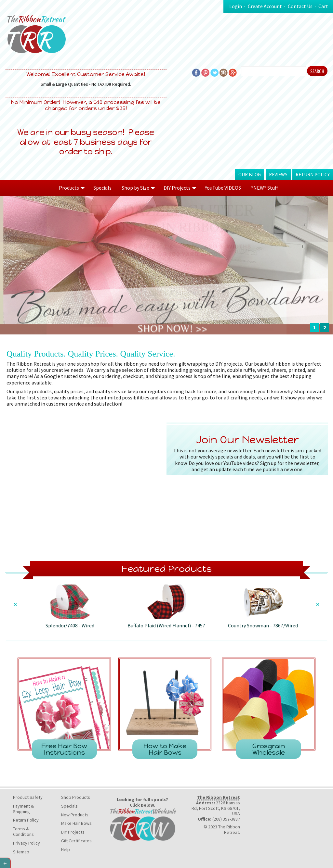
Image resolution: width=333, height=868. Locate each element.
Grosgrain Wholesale (269, 749)
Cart (323, 6)
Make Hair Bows (76, 823)
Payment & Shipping (23, 809)
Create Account (265, 6)
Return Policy (313, 175)
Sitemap (21, 852)
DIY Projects (73, 832)
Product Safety (28, 797)
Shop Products (76, 797)
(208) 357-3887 (226, 819)
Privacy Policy (27, 843)
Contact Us (300, 6)
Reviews (278, 175)
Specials (102, 188)
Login (236, 6)
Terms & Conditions (23, 831)
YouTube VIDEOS (223, 188)
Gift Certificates (76, 841)
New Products (75, 815)
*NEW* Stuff (264, 188)
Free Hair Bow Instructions (64, 749)
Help (66, 849)
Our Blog (250, 175)
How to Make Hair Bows (165, 749)
